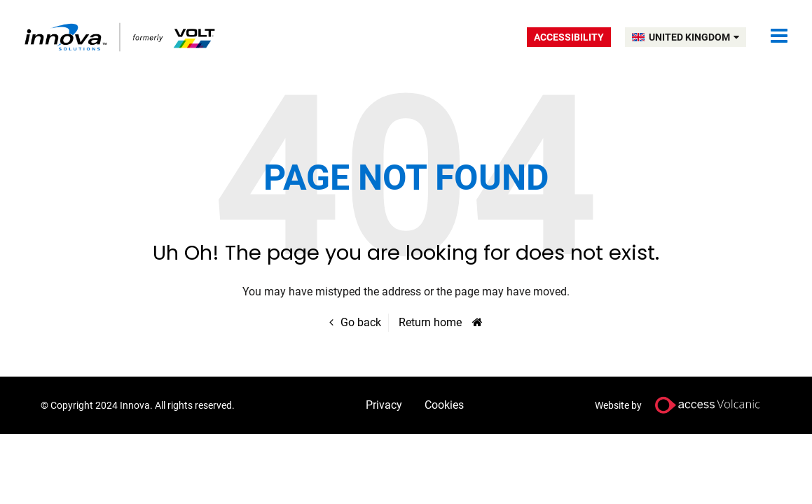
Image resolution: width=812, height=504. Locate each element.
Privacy (384, 405)
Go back (361, 322)
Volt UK (121, 37)
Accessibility (569, 37)
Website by (683, 405)
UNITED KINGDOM (694, 37)
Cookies (444, 405)
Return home (430, 322)
